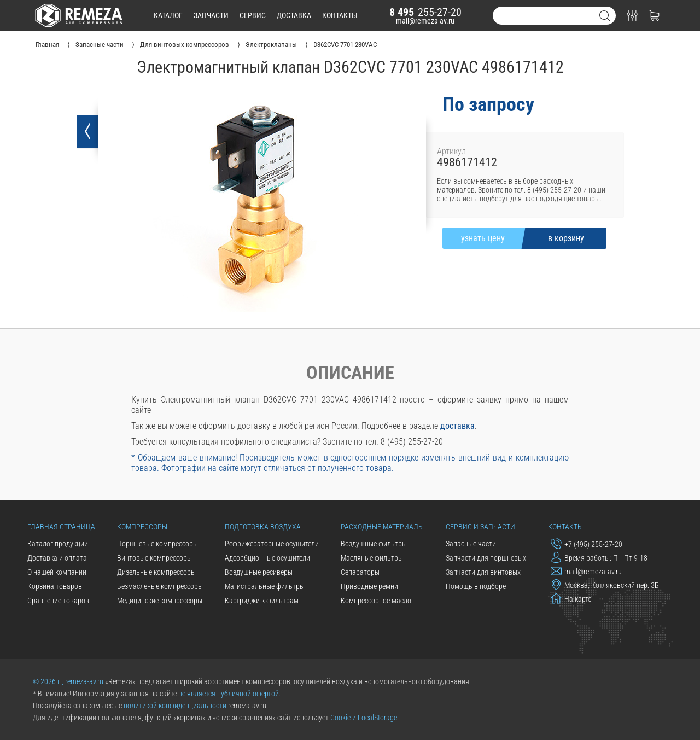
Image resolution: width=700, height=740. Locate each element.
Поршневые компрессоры (157, 544)
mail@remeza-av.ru (425, 21)
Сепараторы (360, 572)
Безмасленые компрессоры (160, 586)
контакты (340, 15)
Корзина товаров (55, 586)
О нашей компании (57, 572)
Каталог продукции (58, 544)
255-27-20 (425, 12)
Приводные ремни (369, 586)
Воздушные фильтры (374, 544)
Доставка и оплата (57, 558)
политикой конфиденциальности (175, 706)
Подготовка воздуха (263, 527)
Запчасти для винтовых (483, 572)
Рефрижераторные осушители (272, 544)
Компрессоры (142, 527)
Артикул (451, 151)
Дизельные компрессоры (156, 572)
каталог (168, 15)
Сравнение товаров (58, 601)
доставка (294, 15)
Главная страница (61, 527)
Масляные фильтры (372, 558)
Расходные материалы (382, 527)
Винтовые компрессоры (154, 558)
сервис (253, 15)
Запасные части (471, 544)
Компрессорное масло (376, 601)
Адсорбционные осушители (267, 558)
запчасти (211, 15)
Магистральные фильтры (265, 586)
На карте (571, 598)
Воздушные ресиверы (259, 572)
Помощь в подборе (476, 586)
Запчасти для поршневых (486, 558)
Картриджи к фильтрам (262, 601)
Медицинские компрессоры (160, 601)
